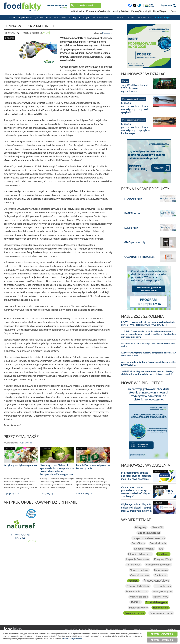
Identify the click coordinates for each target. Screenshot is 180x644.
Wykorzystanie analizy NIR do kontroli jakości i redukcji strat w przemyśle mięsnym (136, 508)
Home (12, 17)
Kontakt (138, 629)
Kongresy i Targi (163, 559)
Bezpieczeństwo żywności (149, 538)
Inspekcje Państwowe (137, 559)
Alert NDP (157, 527)
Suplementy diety (138, 608)
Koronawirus (133, 565)
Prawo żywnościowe (156, 580)
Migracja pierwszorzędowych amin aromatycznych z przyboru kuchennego (136, 129)
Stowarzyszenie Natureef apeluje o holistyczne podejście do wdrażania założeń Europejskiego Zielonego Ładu (57, 470)
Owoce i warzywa (140, 575)
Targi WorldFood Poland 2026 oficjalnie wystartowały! (134, 88)
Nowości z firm (144, 17)
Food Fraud (163, 554)
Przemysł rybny (161, 597)
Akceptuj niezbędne (161, 640)
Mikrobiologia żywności (158, 565)
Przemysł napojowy (162, 592)
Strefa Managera (163, 17)
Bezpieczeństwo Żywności (30, 17)
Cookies (154, 629)
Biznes (131, 17)
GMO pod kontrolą (135, 242)
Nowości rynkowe (139, 570)
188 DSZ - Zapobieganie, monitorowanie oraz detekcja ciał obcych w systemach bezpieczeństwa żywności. (148, 373)
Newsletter (171, 629)
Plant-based (161, 575)
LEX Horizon (131, 228)
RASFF (135, 602)
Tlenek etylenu (161, 608)
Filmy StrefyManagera (140, 554)
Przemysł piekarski (139, 597)
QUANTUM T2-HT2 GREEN (140, 257)
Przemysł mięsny (163, 586)
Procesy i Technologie (79, 17)
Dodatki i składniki (144, 549)
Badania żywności (149, 533)
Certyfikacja (138, 543)
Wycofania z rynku (134, 613)
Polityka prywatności (116, 629)
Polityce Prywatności (73, 639)
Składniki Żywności (101, 17)
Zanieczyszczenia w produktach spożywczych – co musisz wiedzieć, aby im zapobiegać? (136, 492)
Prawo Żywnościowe (56, 17)
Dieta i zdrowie (158, 543)
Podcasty (133, 581)
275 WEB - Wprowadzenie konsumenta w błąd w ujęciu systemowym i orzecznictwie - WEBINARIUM (148, 323)
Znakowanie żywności (161, 613)
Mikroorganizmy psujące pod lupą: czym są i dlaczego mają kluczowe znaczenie (136, 476)
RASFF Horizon (133, 213)
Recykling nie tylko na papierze (21, 465)
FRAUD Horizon (133, 199)
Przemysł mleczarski (137, 591)
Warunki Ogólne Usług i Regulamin (81, 629)
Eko (161, 549)
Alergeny (140, 527)
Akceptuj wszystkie (161, 634)
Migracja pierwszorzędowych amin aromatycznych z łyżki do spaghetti (135, 107)
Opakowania (119, 17)
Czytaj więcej (10, 493)
